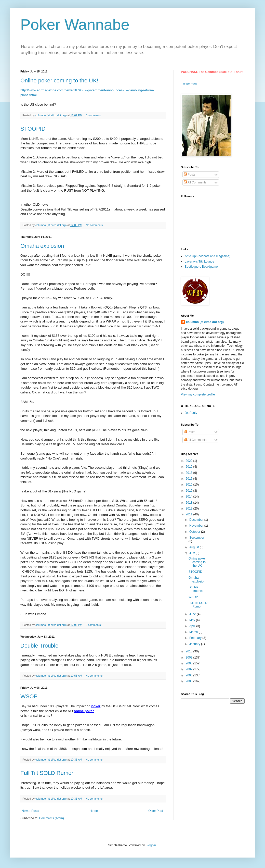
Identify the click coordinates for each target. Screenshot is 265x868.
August (195, 547)
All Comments (195, 182)
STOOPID (33, 129)
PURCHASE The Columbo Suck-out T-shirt (212, 72)
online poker (84, 711)
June (193, 614)
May (193, 620)
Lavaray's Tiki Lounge (200, 262)
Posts (189, 175)
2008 (190, 663)
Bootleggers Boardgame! (202, 267)
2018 (190, 473)
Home (94, 811)
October (195, 532)
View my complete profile (198, 394)
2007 (190, 669)
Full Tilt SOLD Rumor (47, 773)
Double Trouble (39, 646)
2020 (190, 461)
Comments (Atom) (51, 818)
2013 (190, 503)
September (197, 538)
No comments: (95, 225)
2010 (190, 651)
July (193, 553)
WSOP (29, 696)
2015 (190, 491)
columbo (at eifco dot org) (205, 322)
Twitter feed (189, 84)
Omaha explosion (42, 246)
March (194, 632)
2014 (190, 497)
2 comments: (94, 625)
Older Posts (156, 811)
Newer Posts (30, 811)
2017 (190, 479)
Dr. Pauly (191, 413)
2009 (190, 658)
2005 (190, 681)
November (197, 526)
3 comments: (94, 115)
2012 (190, 509)
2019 (190, 467)
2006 (190, 675)
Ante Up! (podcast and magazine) (208, 256)
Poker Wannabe (75, 25)
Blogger (151, 845)
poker (96, 706)
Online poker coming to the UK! (59, 80)
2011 (190, 514)
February (196, 638)
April (193, 626)
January (195, 644)
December (197, 520)
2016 (190, 485)
